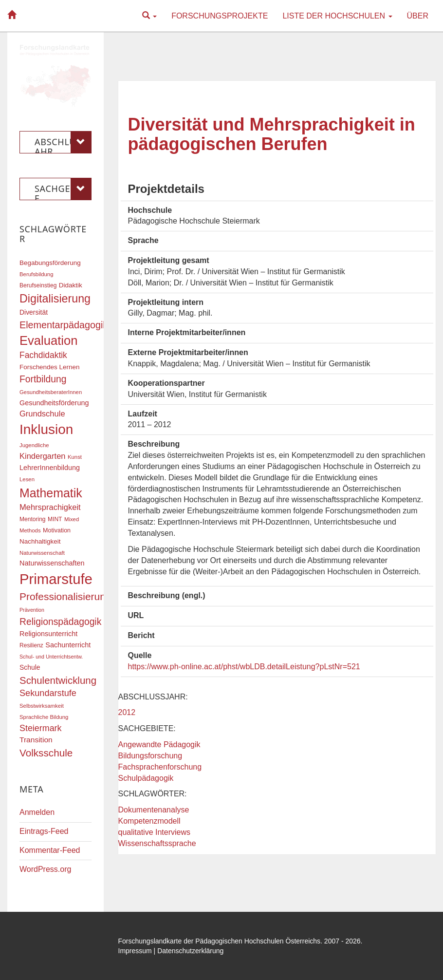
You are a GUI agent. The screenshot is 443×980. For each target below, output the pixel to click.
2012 (127, 712)
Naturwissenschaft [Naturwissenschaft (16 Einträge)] (42, 553)
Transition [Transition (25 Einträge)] (36, 740)
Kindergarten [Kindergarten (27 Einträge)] (42, 456)
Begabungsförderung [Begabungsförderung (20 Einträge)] (50, 263)
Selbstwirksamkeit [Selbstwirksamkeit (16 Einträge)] (42, 706)
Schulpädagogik (146, 778)
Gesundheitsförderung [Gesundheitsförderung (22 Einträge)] (54, 403)
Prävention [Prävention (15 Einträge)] (32, 610)
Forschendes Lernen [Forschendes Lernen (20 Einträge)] (49, 367)
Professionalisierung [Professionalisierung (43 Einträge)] (65, 596)
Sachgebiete (63, 189)
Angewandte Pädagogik (159, 744)
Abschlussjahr (63, 142)
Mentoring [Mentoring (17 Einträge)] (33, 519)
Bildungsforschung (150, 756)
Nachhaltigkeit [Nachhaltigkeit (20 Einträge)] (40, 541)
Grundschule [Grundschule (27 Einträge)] (42, 414)
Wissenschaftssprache (157, 843)
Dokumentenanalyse (154, 810)
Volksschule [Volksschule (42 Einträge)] (46, 753)
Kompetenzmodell (149, 821)
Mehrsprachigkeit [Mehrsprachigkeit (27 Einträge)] (50, 507)
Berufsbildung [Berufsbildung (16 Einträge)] (36, 274)
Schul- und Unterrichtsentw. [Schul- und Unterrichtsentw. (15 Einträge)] (51, 657)
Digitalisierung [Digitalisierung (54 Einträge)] (55, 299)
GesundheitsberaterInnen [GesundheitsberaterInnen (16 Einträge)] (51, 392)
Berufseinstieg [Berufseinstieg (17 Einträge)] (38, 285)
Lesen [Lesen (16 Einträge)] (27, 479)
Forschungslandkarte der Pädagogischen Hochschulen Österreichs (220, 941)
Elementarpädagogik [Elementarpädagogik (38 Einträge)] (64, 325)
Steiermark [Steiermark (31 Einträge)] (41, 728)
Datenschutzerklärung (190, 951)
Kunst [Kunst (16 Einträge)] (75, 457)
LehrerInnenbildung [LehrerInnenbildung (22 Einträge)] (50, 468)
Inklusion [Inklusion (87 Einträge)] (46, 429)
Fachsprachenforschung (160, 767)
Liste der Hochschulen (337, 16)
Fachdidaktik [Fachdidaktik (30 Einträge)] (43, 355)
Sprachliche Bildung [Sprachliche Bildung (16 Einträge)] (44, 717)
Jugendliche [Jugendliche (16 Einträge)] (34, 445)
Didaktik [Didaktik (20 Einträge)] (71, 285)
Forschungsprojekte (220, 16)
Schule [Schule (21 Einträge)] (30, 667)
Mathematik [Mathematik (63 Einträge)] (51, 493)
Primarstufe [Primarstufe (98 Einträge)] (56, 579)
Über (418, 16)
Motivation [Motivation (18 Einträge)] (57, 530)
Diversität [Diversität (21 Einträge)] (34, 312)
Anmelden (37, 812)
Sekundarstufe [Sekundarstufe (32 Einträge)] (48, 693)
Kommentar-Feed (50, 850)
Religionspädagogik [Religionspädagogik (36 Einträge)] (60, 622)
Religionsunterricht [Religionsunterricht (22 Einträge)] (48, 634)
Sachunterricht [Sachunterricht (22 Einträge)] (68, 645)
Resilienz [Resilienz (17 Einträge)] (31, 645)
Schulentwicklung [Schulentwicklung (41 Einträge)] (58, 680)
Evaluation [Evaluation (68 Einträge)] (49, 340)
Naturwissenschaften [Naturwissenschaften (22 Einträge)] (52, 563)
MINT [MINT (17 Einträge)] (55, 519)
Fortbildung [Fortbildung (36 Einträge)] (43, 379)
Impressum (135, 951)
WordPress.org (45, 869)
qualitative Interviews (155, 832)
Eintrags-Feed (44, 831)
